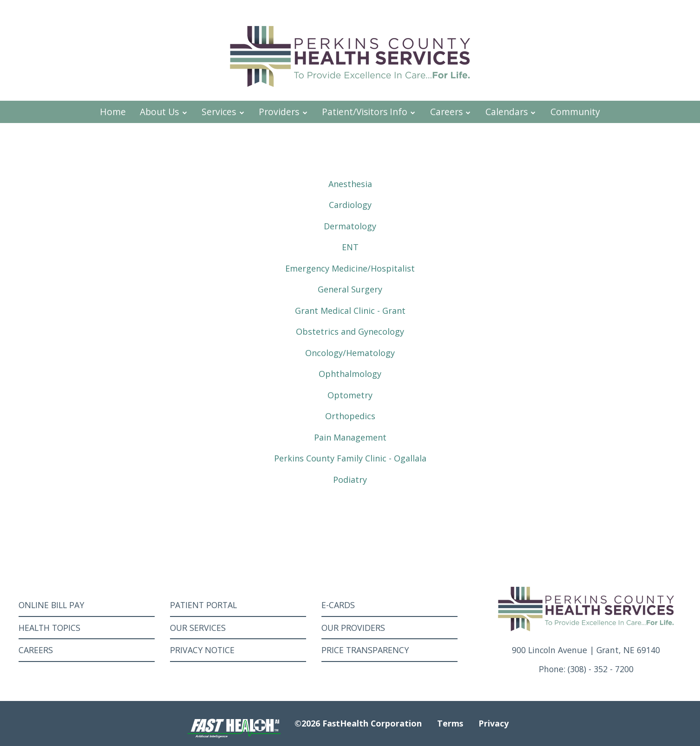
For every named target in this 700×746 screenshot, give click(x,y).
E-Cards (338, 605)
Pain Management (350, 437)
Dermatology (350, 226)
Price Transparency (365, 650)
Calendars (511, 112)
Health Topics (49, 628)
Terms (450, 723)
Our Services (198, 628)
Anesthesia (350, 184)
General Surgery (350, 289)
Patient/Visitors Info (369, 112)
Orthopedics (350, 416)
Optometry (350, 395)
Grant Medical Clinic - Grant (350, 311)
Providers (283, 112)
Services (223, 112)
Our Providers (353, 628)
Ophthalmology (350, 374)
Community (575, 112)
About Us (164, 112)
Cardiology (350, 205)
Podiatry (350, 480)
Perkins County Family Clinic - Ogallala (350, 458)
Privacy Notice (202, 650)
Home (113, 112)
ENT (350, 247)
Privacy (494, 723)
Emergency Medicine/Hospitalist (350, 268)
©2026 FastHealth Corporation (358, 723)
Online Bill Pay (51, 605)
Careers (451, 112)
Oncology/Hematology (350, 353)
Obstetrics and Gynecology (350, 331)
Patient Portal (203, 605)
